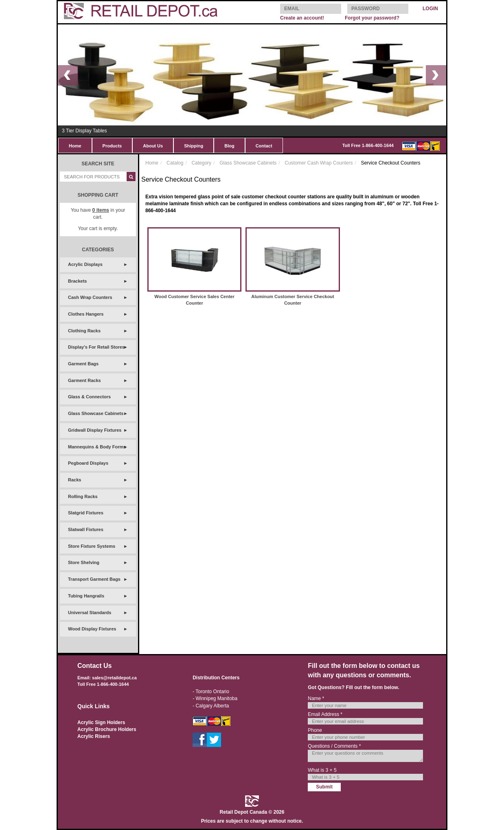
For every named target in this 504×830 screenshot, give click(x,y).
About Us (153, 146)
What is (322, 770)
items (101, 210)
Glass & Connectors (89, 397)
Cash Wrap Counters (90, 297)
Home (75, 146)
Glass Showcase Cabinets (96, 413)
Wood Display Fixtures (92, 629)
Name (316, 698)
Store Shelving (84, 562)
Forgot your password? (372, 18)
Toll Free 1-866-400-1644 (368, 145)
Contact (264, 146)
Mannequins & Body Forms (97, 447)
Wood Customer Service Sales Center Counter (194, 300)
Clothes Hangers (86, 314)
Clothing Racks (84, 331)
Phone (315, 730)
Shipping (194, 146)
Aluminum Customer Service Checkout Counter (293, 300)
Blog (229, 146)
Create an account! (302, 18)
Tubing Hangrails (86, 596)
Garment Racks (84, 380)
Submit (324, 787)
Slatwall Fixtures (86, 529)
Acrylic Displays (85, 264)
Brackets (77, 281)
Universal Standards (90, 613)
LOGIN (430, 9)
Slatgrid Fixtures (86, 513)
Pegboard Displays (88, 463)
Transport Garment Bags (94, 579)
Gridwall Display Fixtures (95, 430)
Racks (75, 480)
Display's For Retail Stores (96, 347)
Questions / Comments (334, 746)
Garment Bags (83, 364)
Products (112, 146)
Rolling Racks (83, 496)
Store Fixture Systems (92, 546)
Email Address (325, 714)
